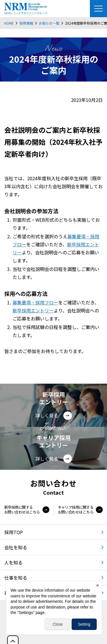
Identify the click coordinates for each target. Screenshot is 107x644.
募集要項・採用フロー (35, 302)
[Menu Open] (98, 9)
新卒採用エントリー (33, 310)
